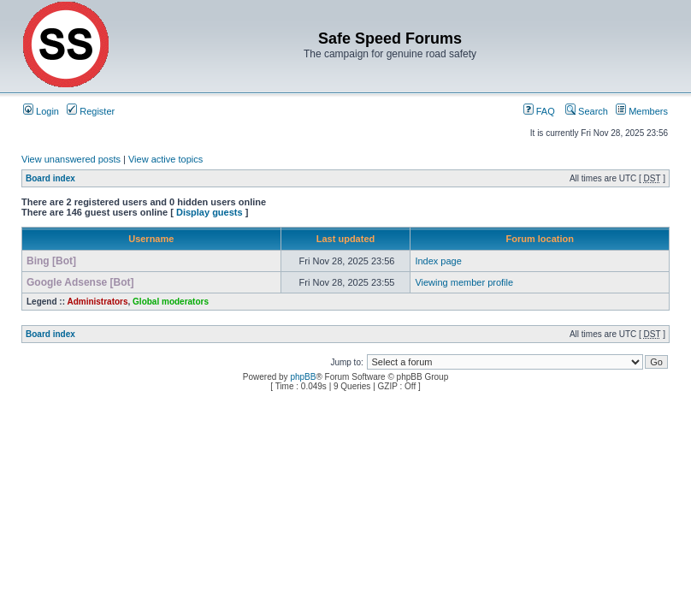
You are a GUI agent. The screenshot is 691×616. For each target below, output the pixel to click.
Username (151, 239)
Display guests (210, 212)
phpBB (303, 377)
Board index (50, 178)
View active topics (165, 159)
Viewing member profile (464, 282)
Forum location (539, 239)
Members (642, 111)
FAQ (539, 111)
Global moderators (171, 302)
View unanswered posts (71, 159)
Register (91, 111)
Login (41, 111)
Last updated (345, 239)
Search (587, 111)
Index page (438, 261)
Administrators (97, 302)
